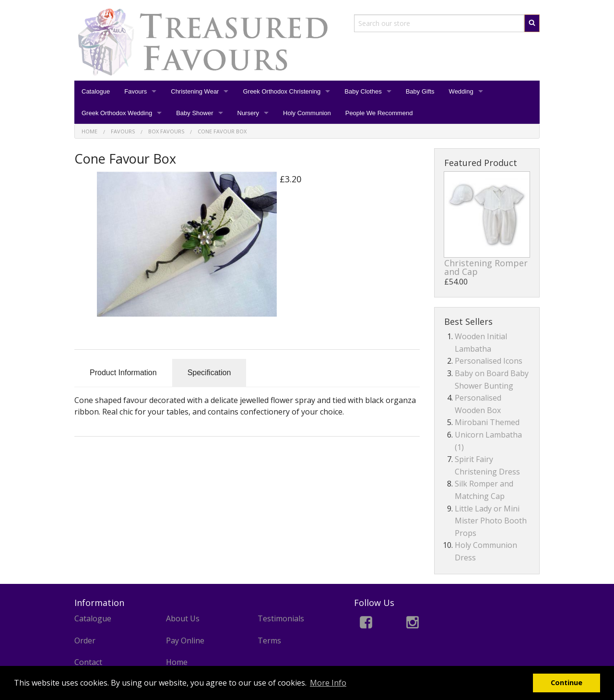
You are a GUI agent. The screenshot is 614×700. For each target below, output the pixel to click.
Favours (136, 91)
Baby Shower (195, 113)
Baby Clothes (363, 91)
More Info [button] (328, 683)
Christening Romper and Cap (486, 267)
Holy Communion (307, 113)
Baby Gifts (420, 91)
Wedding (461, 91)
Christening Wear (195, 91)
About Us (183, 618)
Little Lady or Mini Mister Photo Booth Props (491, 521)
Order (85, 641)
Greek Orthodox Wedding (117, 113)
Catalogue (96, 91)
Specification (209, 373)
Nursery (248, 113)
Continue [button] (567, 682)
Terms (269, 641)
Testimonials (281, 618)
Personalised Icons (489, 361)
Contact (88, 662)
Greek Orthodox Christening (282, 91)
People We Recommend (379, 113)
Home (177, 662)
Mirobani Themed (487, 422)
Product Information (123, 373)
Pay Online (185, 641)
